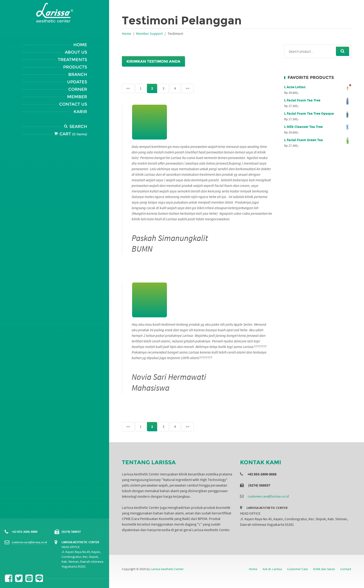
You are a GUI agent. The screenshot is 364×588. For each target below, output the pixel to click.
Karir (80, 112)
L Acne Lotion (318, 87)
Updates (77, 82)
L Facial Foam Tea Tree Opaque (318, 113)
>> (188, 88)
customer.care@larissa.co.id (29, 542)
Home (80, 45)
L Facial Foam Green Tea (318, 140)
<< (128, 88)
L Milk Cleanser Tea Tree (318, 127)
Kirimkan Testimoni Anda (153, 61)
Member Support (149, 33)
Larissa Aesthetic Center (167, 569)
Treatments (72, 60)
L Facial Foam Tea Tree (318, 100)
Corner (78, 89)
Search (78, 127)
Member (77, 97)
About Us (76, 52)
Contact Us (73, 104)
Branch (78, 75)
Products (75, 67)
